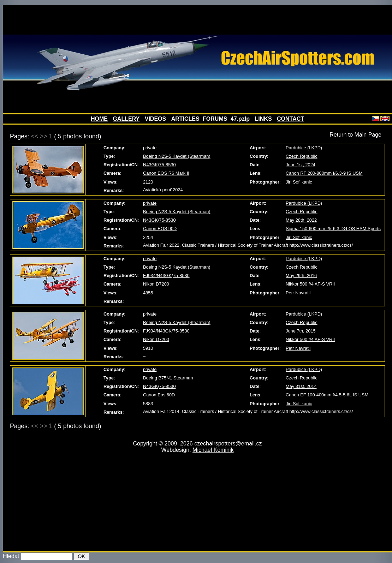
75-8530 (168, 165)
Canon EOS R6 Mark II (166, 173)
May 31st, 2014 (301, 386)
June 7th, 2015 (301, 331)
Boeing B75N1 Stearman (168, 378)
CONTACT (290, 119)
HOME (99, 119)
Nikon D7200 (156, 284)
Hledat (11, 556)
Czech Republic (302, 156)
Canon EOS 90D (160, 229)
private (150, 148)
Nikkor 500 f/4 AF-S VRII (310, 284)
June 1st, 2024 (301, 165)
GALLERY (126, 119)
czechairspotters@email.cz (228, 444)
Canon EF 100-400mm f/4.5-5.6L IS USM (327, 395)
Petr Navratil (298, 293)
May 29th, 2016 (301, 275)
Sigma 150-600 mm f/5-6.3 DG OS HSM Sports (333, 229)
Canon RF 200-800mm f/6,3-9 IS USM (324, 173)
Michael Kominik (213, 450)
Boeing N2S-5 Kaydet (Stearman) (177, 156)
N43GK (150, 165)
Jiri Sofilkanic (299, 182)
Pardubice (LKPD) (304, 148)
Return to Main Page (355, 135)
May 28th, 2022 (301, 220)
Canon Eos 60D (159, 395)
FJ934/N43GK (157, 275)
